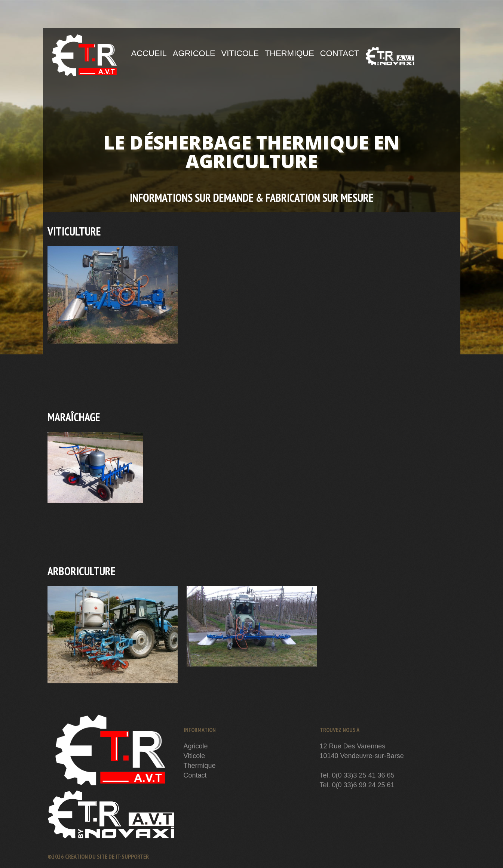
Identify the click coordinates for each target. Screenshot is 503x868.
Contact (340, 53)
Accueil (149, 53)
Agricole (194, 53)
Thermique (289, 53)
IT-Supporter (132, 856)
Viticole (240, 53)
